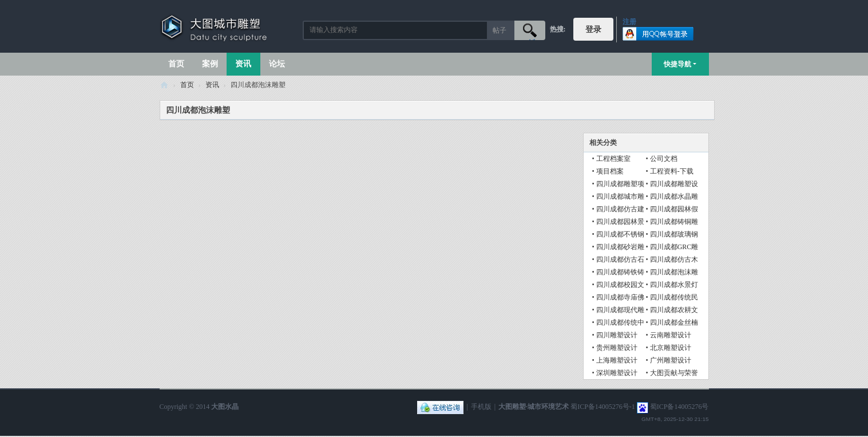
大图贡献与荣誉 (674, 373)
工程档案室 (613, 159)
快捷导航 (677, 64)
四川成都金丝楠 (674, 322)
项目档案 (610, 171)
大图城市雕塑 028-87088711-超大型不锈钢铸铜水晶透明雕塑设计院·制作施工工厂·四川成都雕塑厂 (164, 85)
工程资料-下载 (672, 171)
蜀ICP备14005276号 (679, 407)
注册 (629, 22)
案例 (210, 64)
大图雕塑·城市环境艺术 (534, 407)
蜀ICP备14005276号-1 (603, 407)
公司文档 (664, 159)
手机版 (481, 407)
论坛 (277, 64)
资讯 (243, 64)
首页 (176, 64)
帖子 (500, 30)
